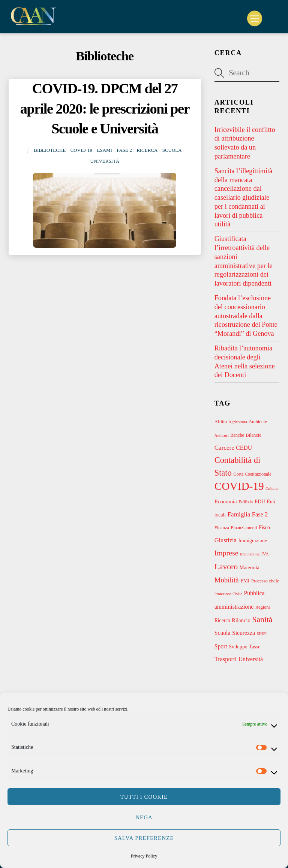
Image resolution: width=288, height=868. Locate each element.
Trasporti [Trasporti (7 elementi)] (226, 659)
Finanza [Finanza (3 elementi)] (222, 528)
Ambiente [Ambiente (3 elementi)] (258, 422)
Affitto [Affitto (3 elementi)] (221, 422)
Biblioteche (50, 150)
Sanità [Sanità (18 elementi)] (262, 620)
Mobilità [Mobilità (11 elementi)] (227, 580)
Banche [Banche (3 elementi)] (237, 435)
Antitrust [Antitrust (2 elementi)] (222, 435)
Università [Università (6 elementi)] (251, 659)
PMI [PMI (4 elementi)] (245, 581)
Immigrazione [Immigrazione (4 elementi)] (253, 541)
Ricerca (147, 150)
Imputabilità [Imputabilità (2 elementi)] (250, 554)
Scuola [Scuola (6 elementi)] (223, 633)
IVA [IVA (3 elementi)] (265, 554)
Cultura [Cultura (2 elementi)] (271, 489)
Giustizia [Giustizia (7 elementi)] (226, 540)
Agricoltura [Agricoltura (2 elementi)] (238, 422)
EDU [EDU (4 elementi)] (260, 502)
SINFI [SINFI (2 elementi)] (262, 634)
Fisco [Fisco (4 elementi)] (264, 528)
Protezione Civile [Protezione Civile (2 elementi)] (228, 594)
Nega (144, 817)
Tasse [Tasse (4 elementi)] (255, 647)
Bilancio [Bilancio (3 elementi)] (254, 435)
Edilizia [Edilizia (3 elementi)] (246, 502)
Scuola (172, 150)
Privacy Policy (144, 856)
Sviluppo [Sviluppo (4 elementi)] (238, 647)
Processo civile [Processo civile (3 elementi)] (265, 581)
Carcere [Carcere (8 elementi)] (224, 448)
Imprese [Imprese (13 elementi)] (226, 553)
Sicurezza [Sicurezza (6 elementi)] (244, 633)
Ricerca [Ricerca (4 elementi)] (222, 620)
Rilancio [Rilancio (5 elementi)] (241, 620)
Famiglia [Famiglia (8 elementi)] (239, 514)
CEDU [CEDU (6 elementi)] (244, 448)
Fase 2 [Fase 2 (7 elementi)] (260, 514)
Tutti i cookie (144, 797)
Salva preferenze (144, 838)
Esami (104, 150)
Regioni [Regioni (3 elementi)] (263, 607)
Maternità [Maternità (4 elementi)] (250, 568)
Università (105, 161)
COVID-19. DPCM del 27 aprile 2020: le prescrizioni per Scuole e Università (105, 109)
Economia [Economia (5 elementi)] (226, 501)
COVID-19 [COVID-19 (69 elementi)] (239, 486)
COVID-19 (81, 150)
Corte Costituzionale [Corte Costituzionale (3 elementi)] (252, 474)
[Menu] (255, 18)
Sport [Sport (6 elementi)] (221, 646)
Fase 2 (124, 150)
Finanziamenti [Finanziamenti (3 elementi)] (244, 528)
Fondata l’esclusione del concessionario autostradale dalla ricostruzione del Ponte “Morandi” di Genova (246, 316)
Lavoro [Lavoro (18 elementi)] (226, 567)
